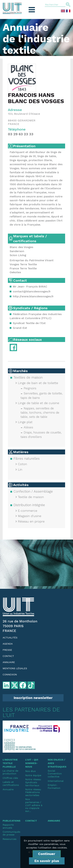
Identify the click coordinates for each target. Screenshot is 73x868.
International (56, 781)
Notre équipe (33, 775)
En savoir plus (47, 861)
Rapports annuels (8, 826)
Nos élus (30, 771)
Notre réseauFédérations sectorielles (33, 792)
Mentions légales (15, 668)
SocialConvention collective (55, 774)
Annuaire (9, 662)
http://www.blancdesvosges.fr (33, 296)
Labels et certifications (11, 783)
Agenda (8, 644)
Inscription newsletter (33, 698)
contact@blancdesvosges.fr (32, 291)
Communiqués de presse (11, 833)
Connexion (10, 674)
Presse (7, 650)
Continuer (47, 854)
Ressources (9, 839)
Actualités (10, 638)
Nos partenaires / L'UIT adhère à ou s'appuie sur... (34, 805)
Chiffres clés (10, 778)
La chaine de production (10, 772)
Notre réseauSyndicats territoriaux (33, 782)
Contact (8, 656)
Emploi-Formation (54, 786)
